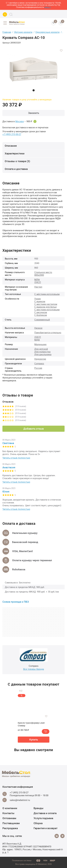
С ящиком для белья (45, 307)
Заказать (34, 113)
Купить (34, 740)
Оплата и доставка (16, 169)
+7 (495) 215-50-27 (12, 134)
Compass (39, 363)
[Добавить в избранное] (61, 51)
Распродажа (10, 828)
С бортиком (41, 315)
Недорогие (40, 359)
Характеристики (15, 153)
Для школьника (43, 354)
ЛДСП (38, 282)
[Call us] (5, 14)
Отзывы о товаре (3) (17, 161)
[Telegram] (62, 836)
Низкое (38, 328)
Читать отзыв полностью (16, 458)
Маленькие (40, 344)
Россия (38, 368)
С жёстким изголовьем (47, 294)
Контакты (8, 813)
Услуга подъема (43, 818)
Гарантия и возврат (46, 828)
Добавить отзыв (34, 429)
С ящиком (40, 301)
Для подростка (42, 352)
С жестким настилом (46, 304)
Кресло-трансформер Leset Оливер (31, 724)
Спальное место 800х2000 (43, 274)
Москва (20, 121)
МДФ (37, 279)
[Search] (11, 14)
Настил (38, 287)
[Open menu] (5, 23)
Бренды (39, 808)
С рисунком (41, 312)
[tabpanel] (33, 69)
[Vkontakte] (57, 836)
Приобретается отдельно (48, 332)
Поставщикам (11, 823)
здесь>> (48, 7)
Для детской (41, 349)
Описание (11, 146)
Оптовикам (9, 818)
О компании (10, 808)
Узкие (38, 299)
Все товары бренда (34, 669)
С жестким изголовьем (47, 310)
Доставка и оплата (45, 813)
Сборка (38, 823)
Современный (42, 320)
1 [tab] (34, 90)
